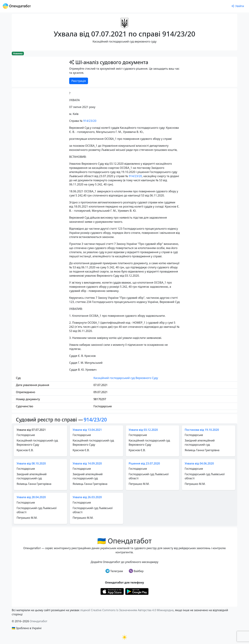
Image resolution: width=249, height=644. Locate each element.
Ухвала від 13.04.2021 (87, 430)
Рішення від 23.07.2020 (144, 463)
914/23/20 (90, 121)
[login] (238, 6)
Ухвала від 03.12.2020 (143, 430)
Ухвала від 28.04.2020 (31, 497)
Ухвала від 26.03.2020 (87, 497)
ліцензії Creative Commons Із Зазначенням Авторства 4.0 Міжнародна (127, 610)
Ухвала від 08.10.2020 (31, 463)
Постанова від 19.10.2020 (202, 430)
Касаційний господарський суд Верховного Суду (126, 378)
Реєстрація (79, 81)
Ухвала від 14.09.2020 (87, 463)
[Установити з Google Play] (137, 591)
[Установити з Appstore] (112, 591)
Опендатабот (39, 621)
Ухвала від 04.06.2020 (199, 463)
